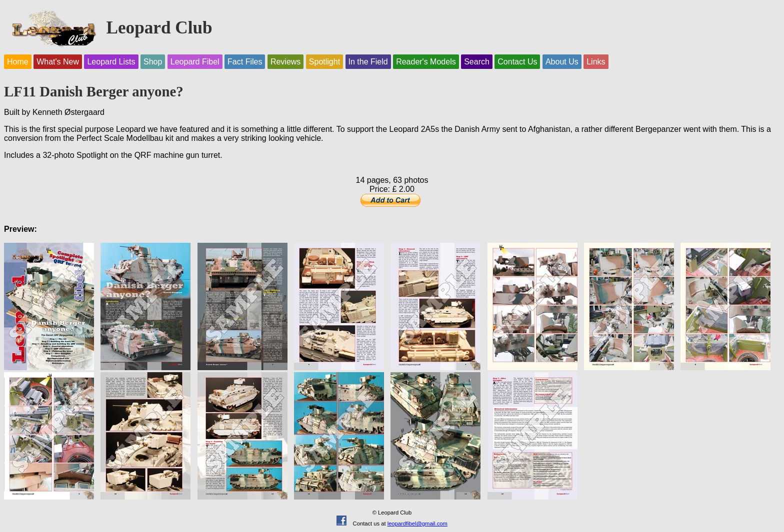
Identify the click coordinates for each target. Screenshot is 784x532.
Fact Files (245, 62)
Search (477, 62)
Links (596, 62)
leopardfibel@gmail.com (417, 524)
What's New (58, 62)
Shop (153, 62)
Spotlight (324, 62)
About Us (562, 62)
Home (18, 62)
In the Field (368, 62)
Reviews (285, 62)
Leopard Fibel (195, 62)
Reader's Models (426, 62)
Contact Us (517, 62)
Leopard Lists (111, 62)
